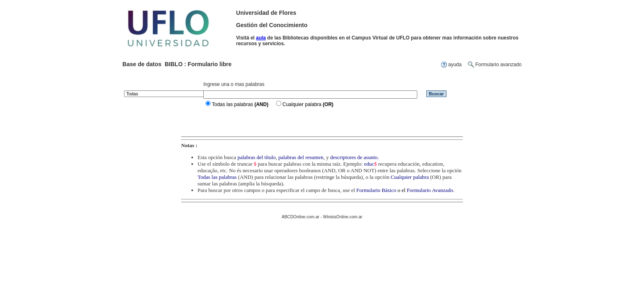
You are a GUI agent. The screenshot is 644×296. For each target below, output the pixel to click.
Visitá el (246, 38)
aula (261, 38)
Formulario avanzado (498, 65)
